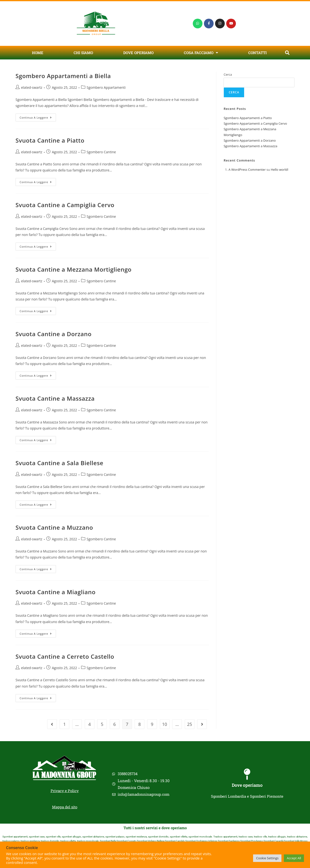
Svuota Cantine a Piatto (50, 140)
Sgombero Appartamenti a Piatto (248, 118)
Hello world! (280, 170)
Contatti (257, 53)
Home (38, 53)
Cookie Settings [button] (267, 858)
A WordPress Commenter (247, 170)
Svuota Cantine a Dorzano (54, 334)
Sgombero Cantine (101, 152)
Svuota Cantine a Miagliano (55, 592)
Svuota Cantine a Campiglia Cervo (65, 205)
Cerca (228, 74)
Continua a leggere (38, 116)
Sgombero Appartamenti (106, 87)
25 (190, 724)
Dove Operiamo (138, 53)
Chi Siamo (83, 53)
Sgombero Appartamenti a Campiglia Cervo (255, 123)
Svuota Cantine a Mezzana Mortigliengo (74, 269)
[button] (287, 53)
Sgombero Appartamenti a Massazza (250, 146)
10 (165, 724)
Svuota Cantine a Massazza (55, 398)
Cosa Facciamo (201, 53)
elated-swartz (32, 87)
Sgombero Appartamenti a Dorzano (250, 140)
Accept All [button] (294, 858)
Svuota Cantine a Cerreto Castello (65, 656)
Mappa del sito (65, 807)
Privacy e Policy (65, 791)
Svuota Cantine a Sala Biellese (59, 463)
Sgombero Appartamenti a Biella (63, 76)
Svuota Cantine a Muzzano (54, 527)
